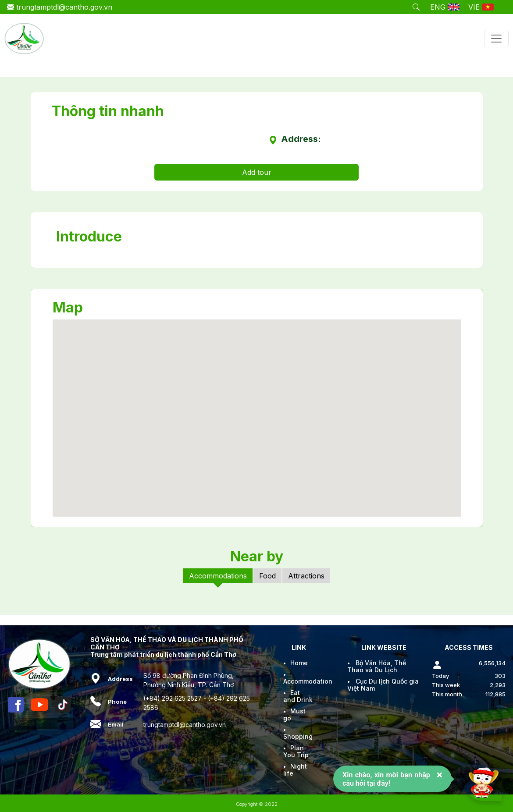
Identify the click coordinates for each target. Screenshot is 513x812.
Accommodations (218, 576)
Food (267, 576)
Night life (295, 770)
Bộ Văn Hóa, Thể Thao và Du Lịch (377, 666)
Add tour (257, 172)
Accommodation (308, 681)
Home (299, 663)
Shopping (298, 736)
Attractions (306, 576)
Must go (294, 714)
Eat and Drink (298, 696)
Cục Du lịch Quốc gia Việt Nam (383, 685)
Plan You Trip (296, 751)
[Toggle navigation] (496, 39)
